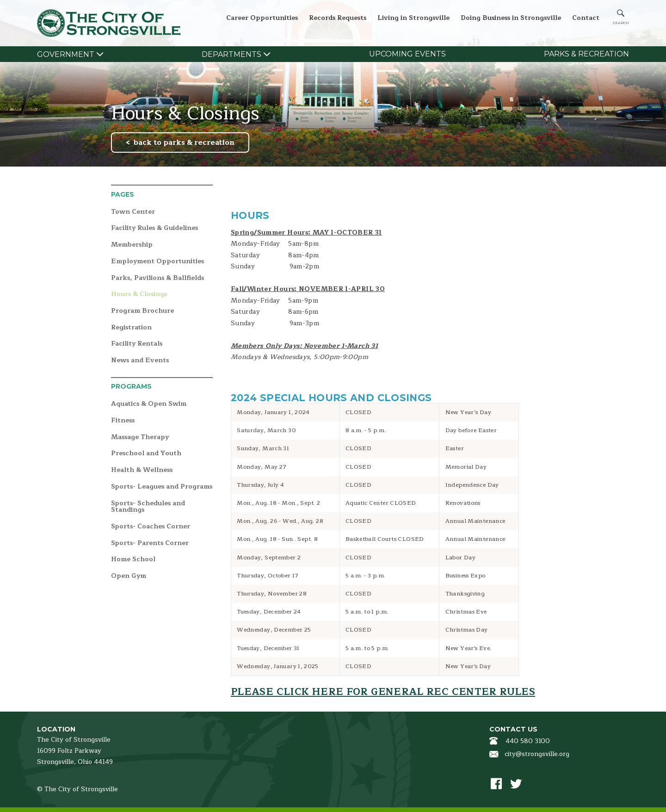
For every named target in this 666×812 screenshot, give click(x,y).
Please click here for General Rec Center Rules (383, 692)
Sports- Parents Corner (150, 543)
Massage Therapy (140, 437)
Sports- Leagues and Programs (162, 487)
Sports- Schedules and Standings (148, 507)
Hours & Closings (139, 294)
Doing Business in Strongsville (511, 18)
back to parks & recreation (184, 143)
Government (66, 54)
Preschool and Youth (146, 454)
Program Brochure (142, 311)
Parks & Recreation (586, 54)
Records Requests (338, 18)
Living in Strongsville (413, 18)
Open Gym (129, 576)
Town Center (133, 212)
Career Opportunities (262, 18)
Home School (133, 560)
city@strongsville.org (537, 754)
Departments (231, 54)
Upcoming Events (407, 54)
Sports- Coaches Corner (151, 527)
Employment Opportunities (157, 262)
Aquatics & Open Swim (149, 404)
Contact (586, 18)
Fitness (123, 421)
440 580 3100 (528, 741)
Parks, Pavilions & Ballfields (157, 278)
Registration (131, 328)
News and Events (140, 361)
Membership (132, 245)
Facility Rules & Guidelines (154, 228)
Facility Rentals (137, 344)
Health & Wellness (142, 470)
